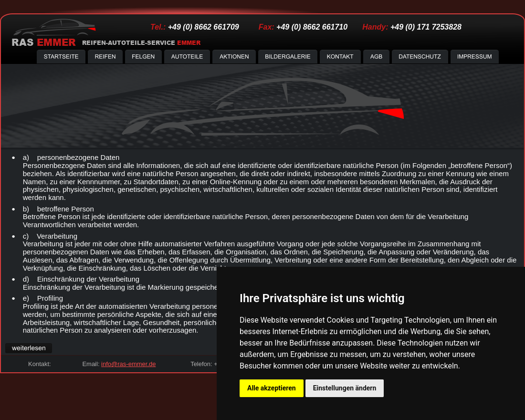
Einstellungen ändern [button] (345, 388)
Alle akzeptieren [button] (272, 388)
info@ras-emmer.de (128, 364)
